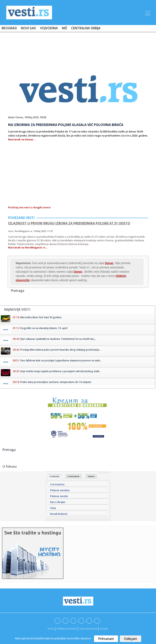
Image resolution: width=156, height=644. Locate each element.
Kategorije (74, 477)
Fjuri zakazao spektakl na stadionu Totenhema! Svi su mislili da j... (58, 339)
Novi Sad (28, 28)
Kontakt (104, 629)
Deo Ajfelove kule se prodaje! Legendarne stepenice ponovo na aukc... (61, 360)
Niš (64, 28)
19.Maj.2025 (40, 231)
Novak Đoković (59, 514)
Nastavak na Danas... (22, 139)
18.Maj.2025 (31, 117)
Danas (19, 117)
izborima (126, 136)
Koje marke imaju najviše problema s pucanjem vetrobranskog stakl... (61, 371)
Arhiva (91, 477)
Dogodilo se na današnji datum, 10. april (44, 328)
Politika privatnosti (67, 629)
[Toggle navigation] (147, 12)
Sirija (53, 508)
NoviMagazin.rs (23, 231)
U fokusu (55, 477)
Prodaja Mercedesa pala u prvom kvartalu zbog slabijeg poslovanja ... (61, 350)
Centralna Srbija (86, 28)
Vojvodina (49, 28)
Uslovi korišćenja (88, 629)
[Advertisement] (78, 47)
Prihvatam (106, 639)
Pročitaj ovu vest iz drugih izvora (29, 207)
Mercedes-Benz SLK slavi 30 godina (41, 317)
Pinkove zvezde (59, 496)
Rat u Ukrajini (58, 502)
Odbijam (131, 639)
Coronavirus (57, 484)
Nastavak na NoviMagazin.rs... (28, 248)
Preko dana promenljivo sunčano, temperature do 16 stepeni (56, 382)
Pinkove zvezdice (60, 490)
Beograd (9, 28)
